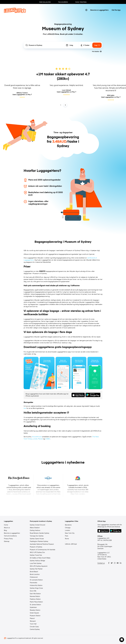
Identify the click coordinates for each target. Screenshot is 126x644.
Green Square (34, 613)
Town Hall (33, 624)
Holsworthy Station (36, 585)
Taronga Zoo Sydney (37, 536)
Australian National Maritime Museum (42, 544)
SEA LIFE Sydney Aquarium (39, 566)
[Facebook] (109, 563)
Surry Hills (33, 591)
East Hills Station (35, 594)
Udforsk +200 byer (71, 544)
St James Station (35, 605)
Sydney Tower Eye (36, 555)
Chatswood (34, 577)
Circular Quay (34, 627)
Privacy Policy (8, 539)
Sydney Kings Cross (36, 588)
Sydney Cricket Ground (37, 525)
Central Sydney (35, 629)
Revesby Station (35, 610)
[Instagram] (115, 563)
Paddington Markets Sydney (39, 541)
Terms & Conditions (10, 536)
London (67, 530)
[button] (122, 640)
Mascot (32, 618)
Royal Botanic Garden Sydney (39, 533)
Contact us (101, 563)
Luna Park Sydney (36, 563)
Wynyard (33, 621)
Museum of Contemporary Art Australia (42, 550)
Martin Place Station (36, 602)
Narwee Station (35, 596)
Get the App (116, 10)
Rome (67, 539)
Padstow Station (35, 599)
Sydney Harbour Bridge (37, 561)
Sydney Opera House (37, 539)
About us (7, 528)
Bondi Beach (34, 572)
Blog (5, 530)
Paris (67, 536)
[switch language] (86, 10)
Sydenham (33, 607)
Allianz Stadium (35, 528)
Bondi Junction (35, 574)
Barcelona (68, 525)
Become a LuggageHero (99, 10)
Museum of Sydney (36, 547)
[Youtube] (118, 563)
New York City (70, 533)
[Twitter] (112, 563)
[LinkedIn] (121, 563)
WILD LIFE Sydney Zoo (37, 552)
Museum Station (35, 616)
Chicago (68, 528)
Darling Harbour (35, 530)
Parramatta (33, 583)
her (25, 408)
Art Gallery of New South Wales (40, 558)
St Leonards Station (36, 580)
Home (6, 525)
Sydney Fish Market (36, 569)
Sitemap (7, 541)
